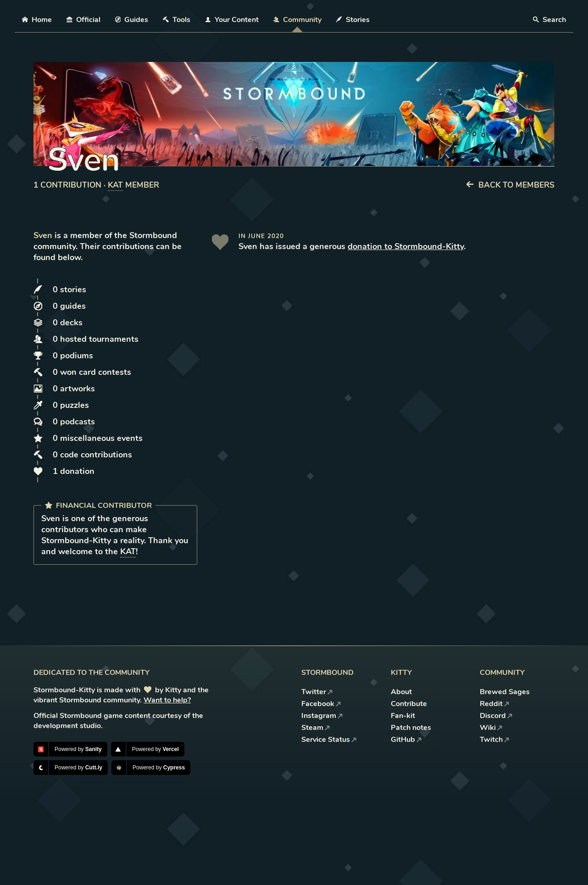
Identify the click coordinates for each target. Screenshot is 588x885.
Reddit (495, 704)
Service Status (329, 740)
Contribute (409, 704)
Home (37, 20)
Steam (316, 728)
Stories (353, 20)
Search (549, 20)
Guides (132, 20)
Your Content (232, 20)
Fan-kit (403, 716)
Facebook (321, 704)
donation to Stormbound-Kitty (406, 246)
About (401, 692)
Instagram (322, 716)
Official (83, 20)
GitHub (406, 740)
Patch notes (411, 728)
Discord (496, 716)
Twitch (495, 740)
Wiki (491, 728)
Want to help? (167, 700)
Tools (177, 20)
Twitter (317, 692)
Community (297, 20)
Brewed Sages (505, 692)
